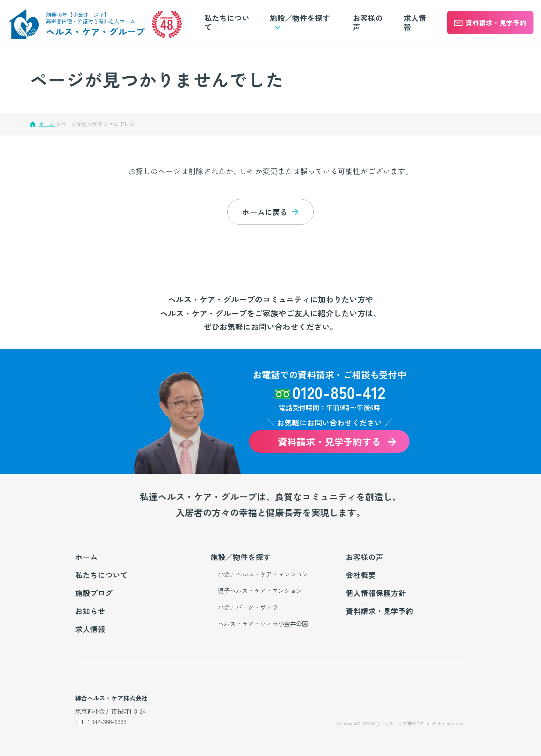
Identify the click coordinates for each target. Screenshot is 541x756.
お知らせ (90, 611)
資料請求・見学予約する (329, 442)
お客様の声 (368, 22)
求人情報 (415, 22)
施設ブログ (94, 593)
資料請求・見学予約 (379, 611)
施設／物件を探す (240, 557)
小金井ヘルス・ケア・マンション (263, 574)
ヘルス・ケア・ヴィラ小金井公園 (263, 623)
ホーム (47, 124)
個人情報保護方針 (376, 593)
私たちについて (227, 22)
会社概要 (361, 575)
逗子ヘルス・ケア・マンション (260, 590)
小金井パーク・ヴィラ (248, 607)
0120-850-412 (339, 392)
